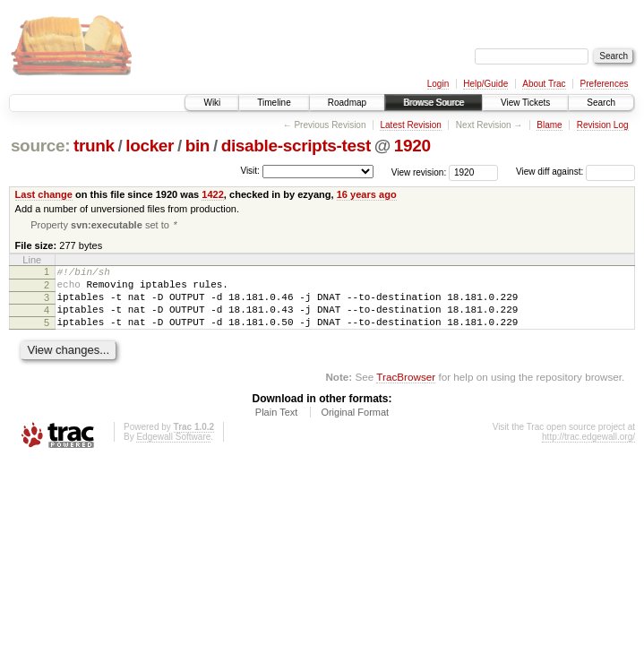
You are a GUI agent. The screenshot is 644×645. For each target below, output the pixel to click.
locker (150, 146)
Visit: (250, 171)
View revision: (419, 172)
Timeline (274, 103)
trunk (94, 146)
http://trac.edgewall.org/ (588, 452)
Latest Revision (410, 125)
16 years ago (367, 194)
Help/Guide (485, 84)
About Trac (544, 84)
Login (438, 84)
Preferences (605, 84)
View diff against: (575, 172)
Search (601, 103)
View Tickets (525, 103)
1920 (412, 146)
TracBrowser (406, 392)
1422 (213, 194)
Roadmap (347, 103)
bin (197, 146)
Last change (44, 194)
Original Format (355, 427)
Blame (549, 125)
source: (40, 146)
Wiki (212, 103)
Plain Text (277, 427)
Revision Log (603, 125)
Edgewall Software (173, 452)
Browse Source (434, 103)
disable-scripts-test (296, 146)
